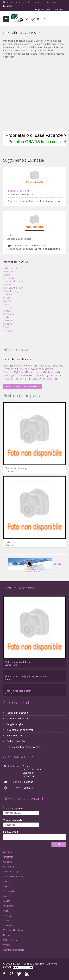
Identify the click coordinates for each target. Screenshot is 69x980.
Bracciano (24, 369)
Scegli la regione (14, 808)
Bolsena (52, 372)
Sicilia (6, 327)
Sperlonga (9, 375)
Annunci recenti (15, 736)
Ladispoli (39, 375)
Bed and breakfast (16, 741)
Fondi (22, 372)
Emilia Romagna (12, 291)
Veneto (7, 285)
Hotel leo (12, 235)
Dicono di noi (30, 776)
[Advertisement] (33, 95)
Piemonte (8, 272)
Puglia (6, 317)
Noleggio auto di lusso (18, 662)
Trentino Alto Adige (13, 281)
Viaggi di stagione (16, 724)
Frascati (53, 375)
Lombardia (9, 278)
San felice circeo (43, 369)
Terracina (8, 369)
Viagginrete (35, 19)
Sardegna (8, 330)
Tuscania (47, 379)
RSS (27, 974)
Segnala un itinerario (17, 713)
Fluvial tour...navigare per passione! (26, 676)
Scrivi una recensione (18, 718)
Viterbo (44, 366)
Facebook (4, 974)
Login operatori (42, 10)
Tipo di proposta (14, 820)
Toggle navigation (6, 19)
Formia (22, 379)
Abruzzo (8, 307)
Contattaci (59, 10)
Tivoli (56, 366)
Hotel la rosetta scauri (18, 691)
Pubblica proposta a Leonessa (22, 386)
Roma (6, 366)
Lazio (6, 304)
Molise (7, 311)
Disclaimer (28, 773)
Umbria (7, 298)
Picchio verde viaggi (18, 191)
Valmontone (36, 372)
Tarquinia (8, 379)
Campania (9, 314)
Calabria (7, 324)
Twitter (19, 974)
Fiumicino (8, 372)
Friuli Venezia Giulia (13, 288)
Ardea (34, 379)
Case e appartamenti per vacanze (24, 747)
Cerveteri (24, 375)
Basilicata (8, 320)
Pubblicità (28, 788)
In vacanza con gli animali (20, 730)
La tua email (12, 832)
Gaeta (31, 366)
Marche (7, 301)
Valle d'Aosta (10, 268)
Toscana (8, 294)
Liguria (7, 275)
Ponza (20, 366)
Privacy (26, 766)
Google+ (11, 974)
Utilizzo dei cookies (33, 769)
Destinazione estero (14, 950)
